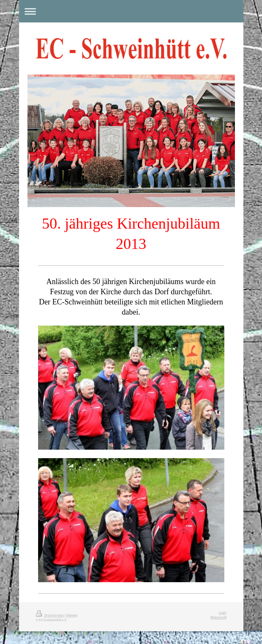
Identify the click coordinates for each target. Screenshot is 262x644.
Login (223, 613)
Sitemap (72, 615)
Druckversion (50, 615)
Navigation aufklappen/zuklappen (131, 11)
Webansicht (218, 617)
